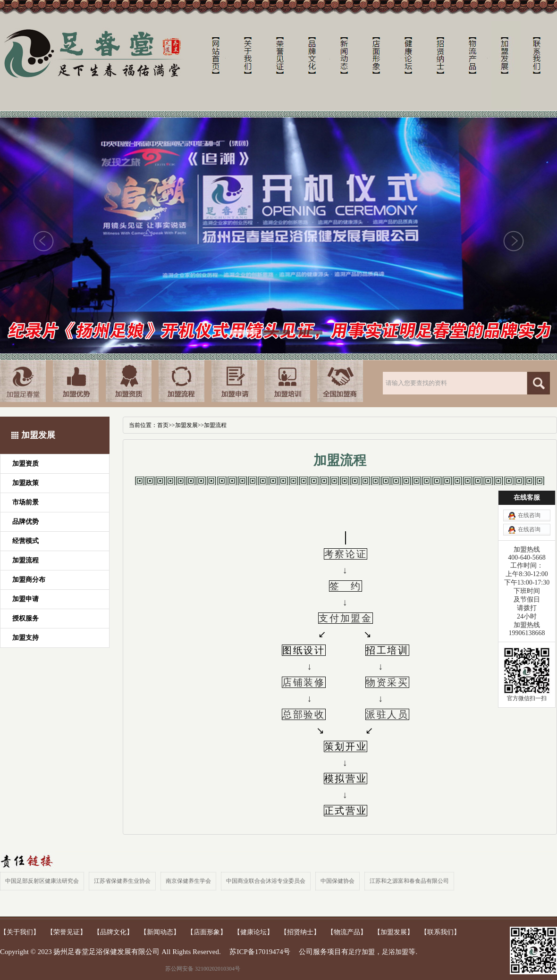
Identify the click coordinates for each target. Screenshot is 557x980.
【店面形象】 (207, 932)
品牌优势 (25, 522)
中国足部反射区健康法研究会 (42, 881)
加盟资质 (25, 464)
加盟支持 (25, 638)
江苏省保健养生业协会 (122, 881)
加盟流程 (25, 560)
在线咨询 (529, 515)
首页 (163, 425)
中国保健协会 (338, 881)
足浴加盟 (395, 952)
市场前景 (25, 502)
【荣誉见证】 (67, 932)
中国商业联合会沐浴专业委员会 (266, 881)
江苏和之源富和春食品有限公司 (409, 881)
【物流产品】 (347, 932)
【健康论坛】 (253, 932)
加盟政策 (25, 483)
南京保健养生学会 (188, 881)
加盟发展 (186, 425)
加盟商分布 (29, 580)
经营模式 (25, 541)
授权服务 (25, 618)
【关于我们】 (20, 932)
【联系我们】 (440, 932)
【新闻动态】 (160, 932)
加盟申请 (25, 599)
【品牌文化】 (113, 932)
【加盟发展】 (394, 932)
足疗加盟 (362, 952)
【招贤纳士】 (300, 932)
